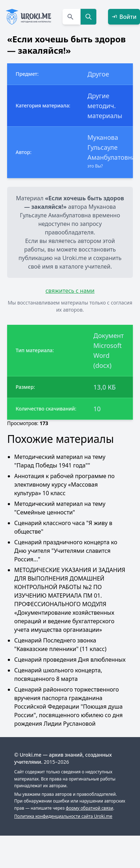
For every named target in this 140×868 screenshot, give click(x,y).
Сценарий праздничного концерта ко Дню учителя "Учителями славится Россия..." (66, 551)
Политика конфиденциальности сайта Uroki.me (63, 816)
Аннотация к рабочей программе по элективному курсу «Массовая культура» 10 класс (64, 485)
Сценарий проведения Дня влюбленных (70, 660)
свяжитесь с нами (70, 291)
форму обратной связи (89, 808)
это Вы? (95, 166)
